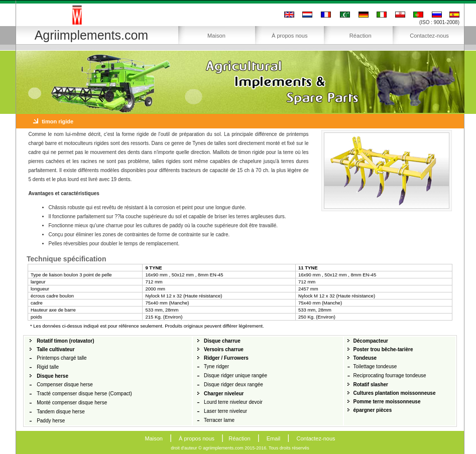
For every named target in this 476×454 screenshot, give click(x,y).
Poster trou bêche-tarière (383, 349)
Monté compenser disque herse (72, 403)
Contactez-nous (429, 36)
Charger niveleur (224, 394)
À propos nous (290, 36)
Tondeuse (365, 358)
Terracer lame (219, 420)
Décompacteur (371, 341)
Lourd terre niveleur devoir (233, 402)
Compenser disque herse (65, 385)
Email (274, 438)
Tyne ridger (216, 366)
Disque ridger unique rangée (235, 375)
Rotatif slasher (371, 385)
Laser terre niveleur (225, 411)
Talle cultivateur (55, 349)
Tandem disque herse (61, 412)
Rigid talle (48, 367)
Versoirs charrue (224, 349)
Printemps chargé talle (62, 358)
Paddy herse (51, 421)
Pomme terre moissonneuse (387, 402)
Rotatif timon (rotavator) (65, 341)
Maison (216, 36)
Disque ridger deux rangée (233, 385)
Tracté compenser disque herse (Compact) (84, 394)
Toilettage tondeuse (375, 366)
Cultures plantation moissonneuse (395, 393)
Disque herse (52, 376)
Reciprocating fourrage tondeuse (390, 375)
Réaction (361, 36)
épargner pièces (373, 410)
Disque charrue (222, 341)
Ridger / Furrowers (226, 358)
